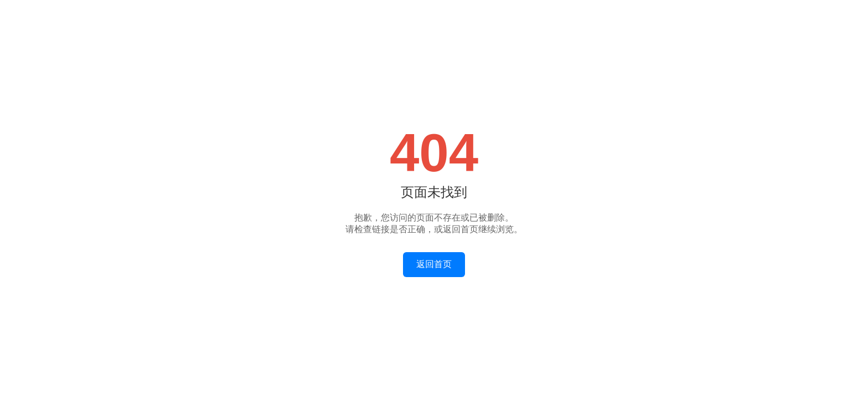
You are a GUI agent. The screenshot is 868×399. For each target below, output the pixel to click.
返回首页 (434, 264)
